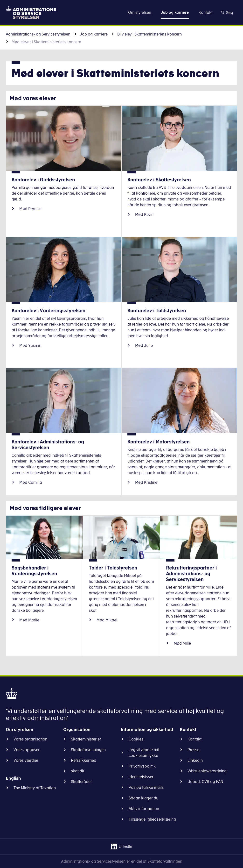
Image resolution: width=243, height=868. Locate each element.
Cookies (136, 739)
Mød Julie (144, 345)
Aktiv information (144, 809)
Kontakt (194, 739)
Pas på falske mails (146, 787)
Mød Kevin (144, 214)
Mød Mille (182, 643)
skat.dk (78, 771)
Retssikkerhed (84, 760)
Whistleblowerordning (207, 771)
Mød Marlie (29, 620)
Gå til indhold (121, 12)
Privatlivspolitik (142, 766)
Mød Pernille (30, 209)
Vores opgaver (27, 750)
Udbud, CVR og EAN (205, 782)
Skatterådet (81, 782)
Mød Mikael (107, 620)
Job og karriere (94, 34)
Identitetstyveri (142, 777)
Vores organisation (30, 739)
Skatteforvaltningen (88, 750)
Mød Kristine (146, 482)
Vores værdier (26, 760)
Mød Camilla (31, 482)
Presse (193, 750)
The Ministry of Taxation (35, 788)
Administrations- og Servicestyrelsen (38, 34)
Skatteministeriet (86, 739)
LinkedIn (195, 760)
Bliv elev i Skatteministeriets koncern (149, 34)
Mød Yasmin (30, 345)
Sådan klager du (144, 798)
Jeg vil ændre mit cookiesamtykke (144, 753)
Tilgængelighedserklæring (152, 819)
